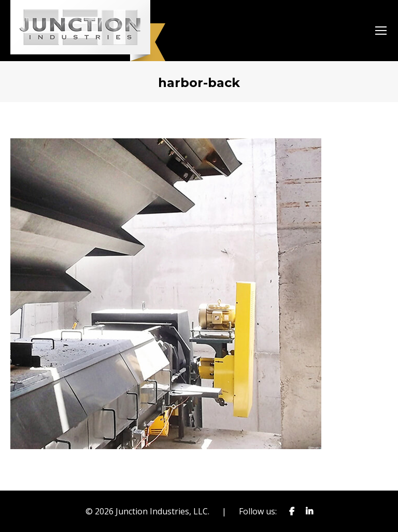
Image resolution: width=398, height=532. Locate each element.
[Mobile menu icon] (381, 31)
